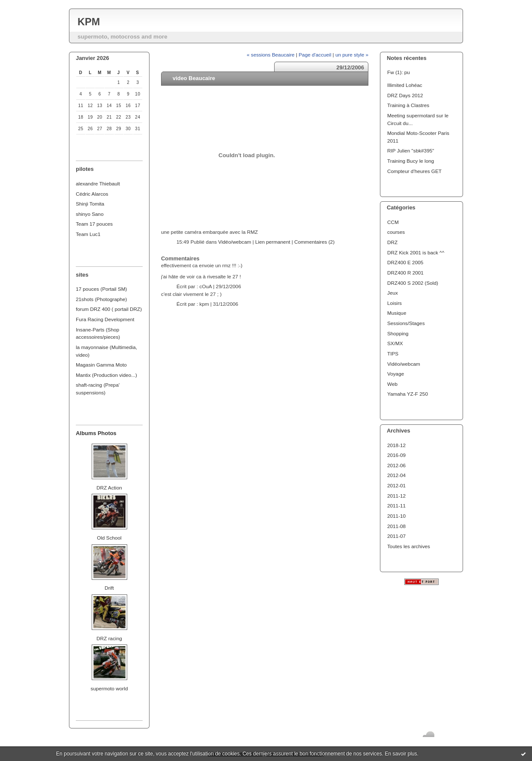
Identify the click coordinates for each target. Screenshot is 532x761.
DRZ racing (109, 638)
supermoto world (109, 688)
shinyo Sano (90, 214)
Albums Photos (96, 433)
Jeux (393, 293)
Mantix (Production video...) (106, 375)
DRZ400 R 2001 (405, 273)
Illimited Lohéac (405, 85)
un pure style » (352, 55)
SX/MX (395, 343)
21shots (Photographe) (102, 299)
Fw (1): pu (399, 72)
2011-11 (396, 506)
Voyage (396, 374)
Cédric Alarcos (92, 194)
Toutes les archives (409, 546)
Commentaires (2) (314, 242)
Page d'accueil (315, 55)
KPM (89, 22)
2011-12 (396, 496)
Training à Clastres (408, 105)
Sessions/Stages (406, 323)
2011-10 (396, 516)
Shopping (398, 333)
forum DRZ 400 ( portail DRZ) (109, 309)
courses (396, 232)
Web (392, 384)
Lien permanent (273, 242)
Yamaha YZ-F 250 (408, 394)
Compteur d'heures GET (414, 171)
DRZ (392, 242)
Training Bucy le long (411, 161)
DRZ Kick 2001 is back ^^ (416, 252)
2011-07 (396, 536)
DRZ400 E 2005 (405, 262)
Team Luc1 (88, 234)
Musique (397, 313)
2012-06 (396, 465)
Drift (109, 588)
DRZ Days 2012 (405, 95)
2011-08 (396, 526)
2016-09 (396, 455)
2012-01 (396, 485)
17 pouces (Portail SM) (102, 289)
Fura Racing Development (105, 319)
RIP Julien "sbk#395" (411, 151)
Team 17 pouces (94, 224)
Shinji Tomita (90, 204)
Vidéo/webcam (404, 364)
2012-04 (396, 475)
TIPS (393, 354)
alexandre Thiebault (98, 184)
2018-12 (396, 445)
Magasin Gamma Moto (101, 365)
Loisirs (395, 303)
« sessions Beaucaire (271, 55)
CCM (393, 222)
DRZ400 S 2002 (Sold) (413, 283)
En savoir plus (401, 754)
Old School (109, 538)
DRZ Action (109, 488)
